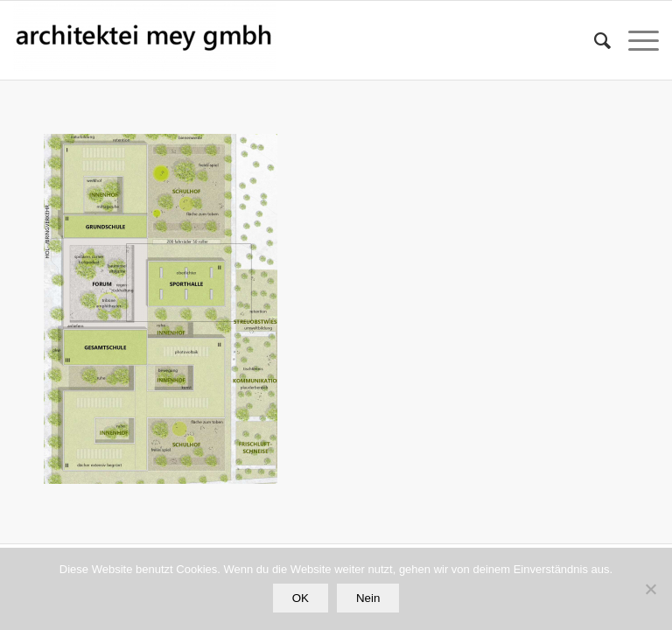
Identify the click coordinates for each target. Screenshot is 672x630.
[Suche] (594, 40)
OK (301, 598)
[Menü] (635, 40)
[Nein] (650, 589)
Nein (368, 598)
